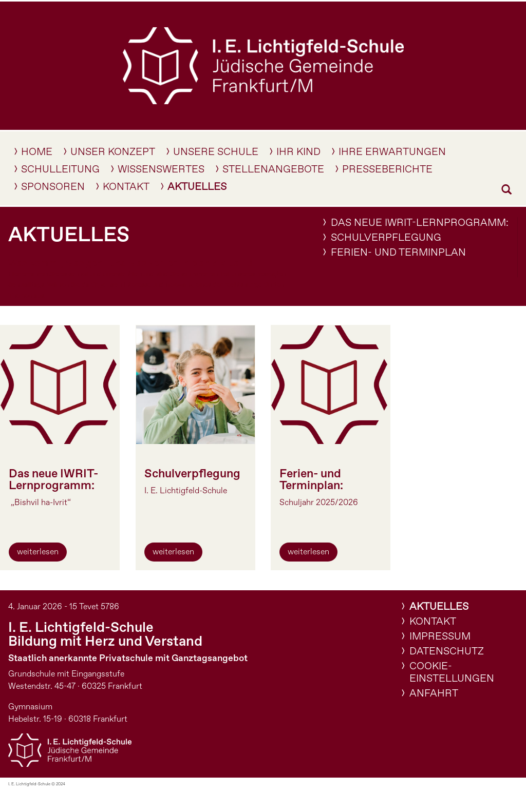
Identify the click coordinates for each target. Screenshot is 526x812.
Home (37, 154)
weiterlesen (38, 552)
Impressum (440, 637)
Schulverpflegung (386, 238)
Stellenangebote (273, 171)
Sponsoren (53, 189)
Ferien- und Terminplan (398, 253)
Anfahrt (434, 694)
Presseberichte (387, 171)
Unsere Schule (216, 154)
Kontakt (126, 189)
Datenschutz (447, 652)
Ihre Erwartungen (392, 154)
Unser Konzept (113, 154)
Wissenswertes (161, 171)
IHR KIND (298, 154)
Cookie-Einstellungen (452, 673)
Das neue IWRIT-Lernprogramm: (420, 223)
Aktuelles (197, 189)
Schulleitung (60, 171)
